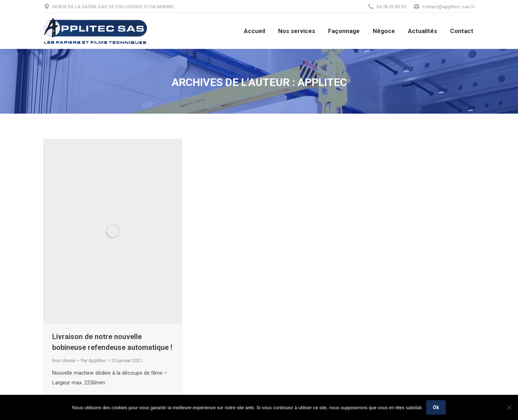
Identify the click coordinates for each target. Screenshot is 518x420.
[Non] (509, 407)
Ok (436, 407)
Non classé (64, 360)
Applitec (322, 82)
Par (94, 360)
